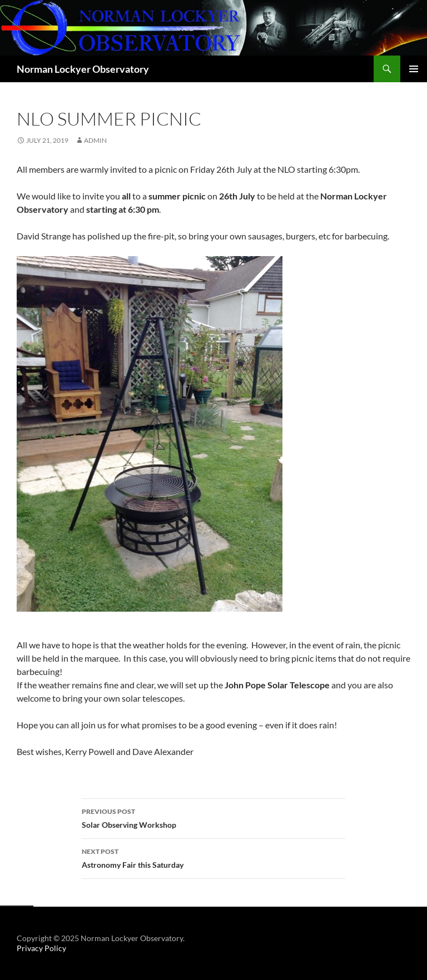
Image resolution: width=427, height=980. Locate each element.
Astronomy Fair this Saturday (213, 857)
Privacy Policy (41, 948)
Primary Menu (414, 69)
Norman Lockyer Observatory (83, 69)
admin (95, 140)
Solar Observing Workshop (213, 817)
